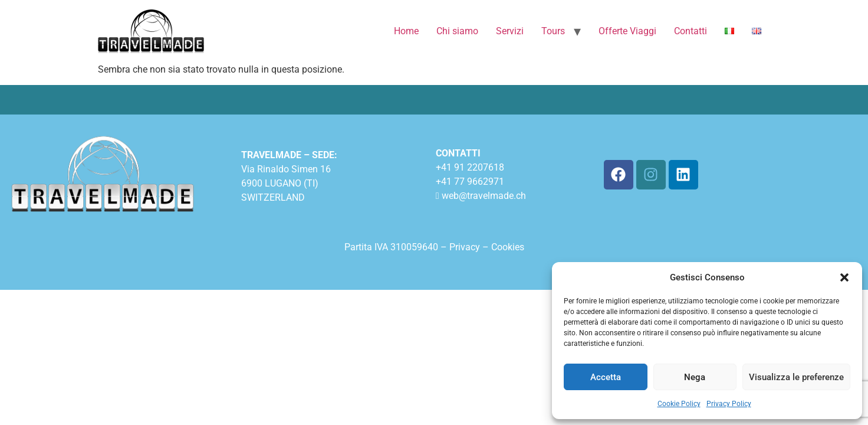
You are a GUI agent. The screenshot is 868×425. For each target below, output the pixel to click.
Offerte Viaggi (627, 31)
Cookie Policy (679, 404)
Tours (553, 31)
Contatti (691, 31)
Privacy (466, 247)
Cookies (508, 247)
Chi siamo (457, 31)
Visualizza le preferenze (796, 377)
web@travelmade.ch (484, 196)
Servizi (510, 31)
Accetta (606, 377)
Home (406, 31)
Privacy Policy (729, 404)
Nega (695, 377)
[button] (844, 277)
